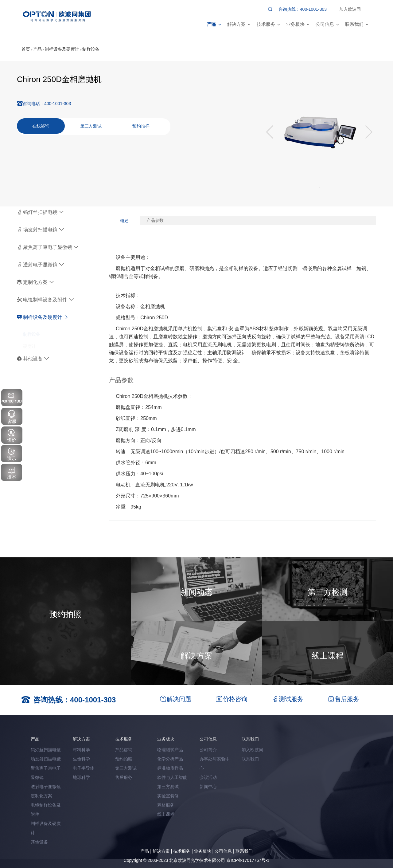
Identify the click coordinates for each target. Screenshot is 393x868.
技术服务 (268, 24)
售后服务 (124, 777)
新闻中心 (208, 787)
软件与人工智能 (172, 777)
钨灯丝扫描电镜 (40, 212)
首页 (26, 49)
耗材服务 (166, 805)
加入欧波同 (350, 9)
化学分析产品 (170, 759)
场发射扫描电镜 (40, 230)
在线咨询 (41, 126)
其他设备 (33, 359)
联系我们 (357, 24)
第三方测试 (91, 126)
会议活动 (208, 777)
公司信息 (327, 24)
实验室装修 (168, 796)
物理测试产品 (170, 750)
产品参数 (155, 220)
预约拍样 (141, 126)
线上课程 (166, 814)
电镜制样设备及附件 (45, 300)
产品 (214, 24)
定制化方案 (35, 282)
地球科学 (81, 777)
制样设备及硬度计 (62, 49)
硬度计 (29, 340)
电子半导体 (84, 768)
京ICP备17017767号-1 (248, 860)
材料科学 (81, 750)
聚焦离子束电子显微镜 (48, 247)
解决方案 (239, 24)
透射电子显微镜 (40, 265)
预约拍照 (124, 759)
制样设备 (91, 49)
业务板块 (298, 24)
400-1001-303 (58, 104)
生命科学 (81, 759)
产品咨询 (124, 750)
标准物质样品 (170, 768)
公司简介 (208, 750)
